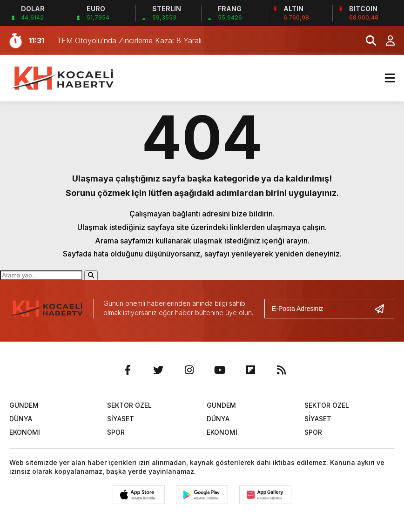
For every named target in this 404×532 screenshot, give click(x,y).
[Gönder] (383, 309)
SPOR (116, 432)
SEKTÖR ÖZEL (129, 405)
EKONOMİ (25, 432)
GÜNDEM (24, 405)
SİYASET (121, 419)
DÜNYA (21, 419)
